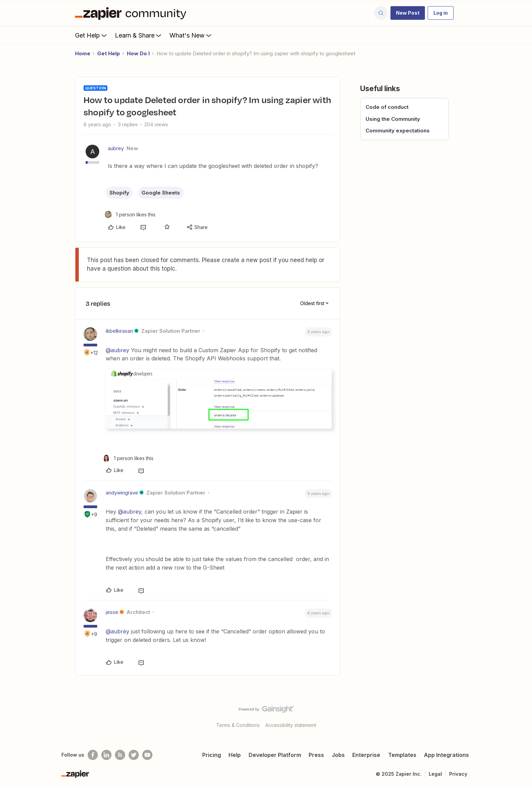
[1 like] (130, 214)
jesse (112, 612)
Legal (435, 774)
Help (235, 755)
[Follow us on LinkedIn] (106, 755)
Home (83, 53)
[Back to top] (518, 715)
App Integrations (446, 755)
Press (316, 755)
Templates (402, 755)
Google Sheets (161, 193)
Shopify (119, 193)
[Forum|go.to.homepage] (132, 13)
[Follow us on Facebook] (93, 755)
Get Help (92, 35)
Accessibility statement (291, 725)
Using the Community (393, 119)
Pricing (212, 755)
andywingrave (122, 493)
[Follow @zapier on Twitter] (134, 755)
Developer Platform (275, 755)
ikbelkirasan (119, 331)
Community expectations (398, 131)
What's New (191, 35)
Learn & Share (139, 35)
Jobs (338, 755)
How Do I (138, 53)
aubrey (116, 148)
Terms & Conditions (238, 725)
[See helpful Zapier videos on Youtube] (147, 755)
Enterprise (366, 755)
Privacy (458, 774)
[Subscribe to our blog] (120, 755)
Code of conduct (387, 107)
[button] (408, 13)
